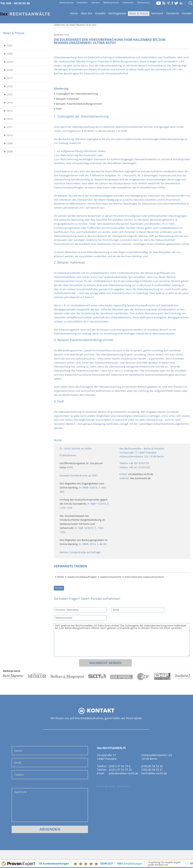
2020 (10, 54)
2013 (10, 111)
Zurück (59, 588)
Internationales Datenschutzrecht (144, 577)
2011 (10, 127)
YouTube (159, 3)
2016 (10, 86)
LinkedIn (181, 3)
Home (25, 14)
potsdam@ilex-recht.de (124, 773)
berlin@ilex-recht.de (154, 773)
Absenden (50, 829)
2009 (10, 143)
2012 (10, 119)
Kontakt (187, 13)
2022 (10, 45)
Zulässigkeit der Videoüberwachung (77, 94)
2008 (10, 151)
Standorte (173, 13)
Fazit (59, 109)
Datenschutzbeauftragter (82, 577)
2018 (10, 70)
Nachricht (50, 805)
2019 (10, 62)
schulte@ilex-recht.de (140, 474)
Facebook (172, 3)
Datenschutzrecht (111, 577)
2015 (10, 94)
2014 (10, 103)
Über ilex (86, 13)
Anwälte (100, 13)
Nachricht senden (105, 663)
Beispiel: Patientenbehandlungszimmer (79, 104)
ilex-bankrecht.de (140, 478)
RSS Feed (164, 3)
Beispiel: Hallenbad (67, 99)
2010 (10, 135)
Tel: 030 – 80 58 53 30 (15, 3)
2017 (10, 78)
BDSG (61, 577)
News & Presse (139, 13)
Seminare (157, 13)
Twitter (176, 3)
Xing (168, 3)
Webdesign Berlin (106, 786)
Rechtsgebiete (117, 13)
